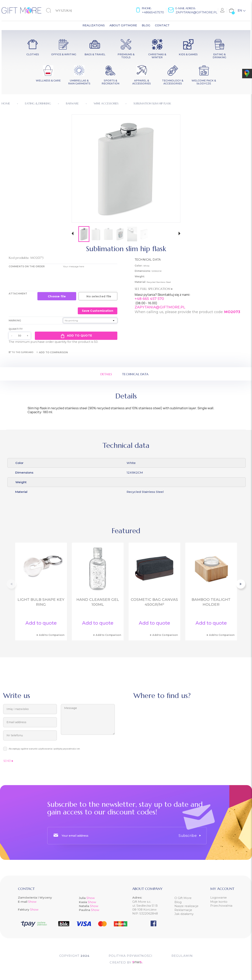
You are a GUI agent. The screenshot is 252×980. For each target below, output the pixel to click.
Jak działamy (184, 914)
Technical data (135, 374)
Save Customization (98, 311)
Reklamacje (183, 910)
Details (106, 374)
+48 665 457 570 (149, 299)
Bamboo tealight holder (211, 602)
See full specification (154, 289)
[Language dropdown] (242, 10)
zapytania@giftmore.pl (196, 12)
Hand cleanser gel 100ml (98, 602)
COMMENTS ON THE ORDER (27, 266)
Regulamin (182, 956)
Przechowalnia (221, 906)
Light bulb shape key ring (41, 602)
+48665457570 (153, 12)
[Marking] (90, 320)
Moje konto (219, 902)
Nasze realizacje (186, 906)
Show (32, 902)
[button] (73, 234)
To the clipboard (21, 352)
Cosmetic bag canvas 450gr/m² (154, 602)
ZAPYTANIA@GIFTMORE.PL (160, 307)
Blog (178, 902)
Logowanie (219, 897)
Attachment (18, 294)
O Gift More (183, 898)
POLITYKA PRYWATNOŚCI (131, 956)
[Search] (66, 10)
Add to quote (76, 336)
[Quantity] (20, 336)
